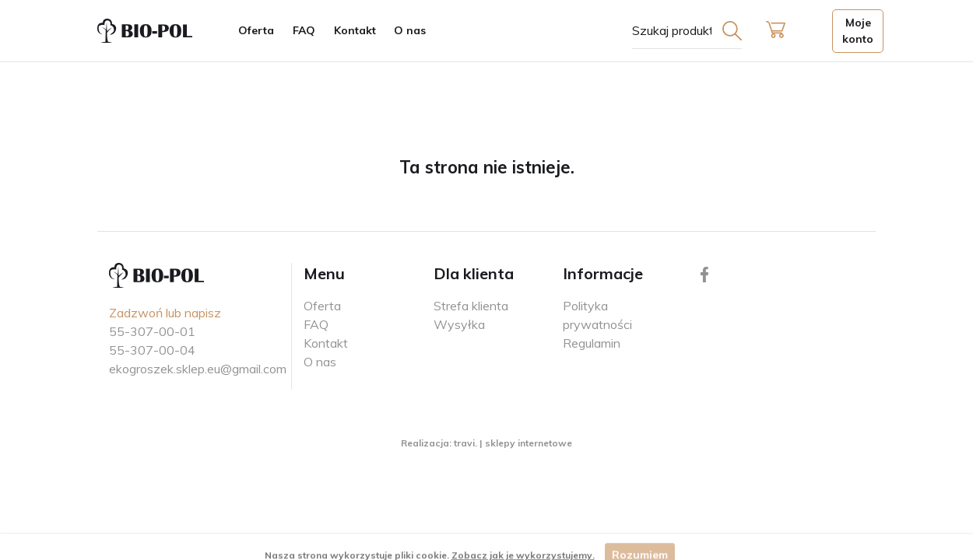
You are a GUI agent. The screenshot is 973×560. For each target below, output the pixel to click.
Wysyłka (459, 324)
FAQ (304, 30)
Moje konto (858, 31)
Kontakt (355, 30)
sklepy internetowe (529, 443)
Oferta (256, 30)
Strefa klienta (471, 306)
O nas (410, 30)
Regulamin (592, 343)
